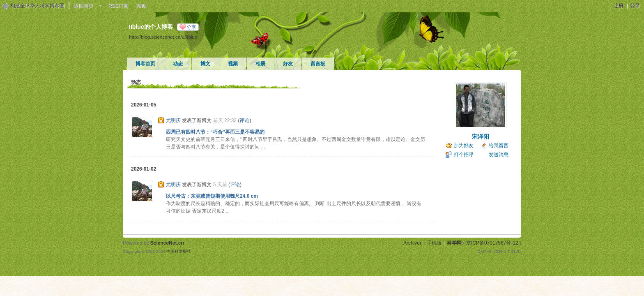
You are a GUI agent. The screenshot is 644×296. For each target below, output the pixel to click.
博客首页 (145, 64)
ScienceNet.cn (167, 243)
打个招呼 (464, 155)
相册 (260, 64)
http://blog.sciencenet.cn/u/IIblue (163, 37)
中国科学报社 (179, 251)
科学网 (454, 243)
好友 (288, 64)
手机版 (434, 243)
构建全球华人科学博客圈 (37, 6)
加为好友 (464, 146)
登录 (635, 6)
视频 (233, 64)
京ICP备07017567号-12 (492, 243)
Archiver (412, 243)
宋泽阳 (481, 136)
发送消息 (499, 155)
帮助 (141, 6)
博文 (205, 64)
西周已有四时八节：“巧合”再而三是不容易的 (215, 132)
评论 (244, 120)
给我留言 (499, 146)
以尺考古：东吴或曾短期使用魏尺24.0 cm (212, 196)
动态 (178, 64)
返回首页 (83, 6)
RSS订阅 (118, 6)
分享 (191, 27)
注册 (619, 6)
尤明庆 (173, 120)
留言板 (318, 64)
